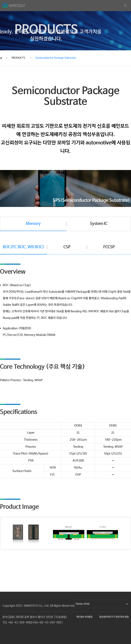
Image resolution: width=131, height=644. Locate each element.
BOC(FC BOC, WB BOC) (23, 247)
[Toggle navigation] (125, 6)
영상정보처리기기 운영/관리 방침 (114, 617)
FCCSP (109, 247)
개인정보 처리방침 (84, 617)
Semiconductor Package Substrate (56, 58)
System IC (99, 224)
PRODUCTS (18, 58)
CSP (67, 247)
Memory (33, 224)
